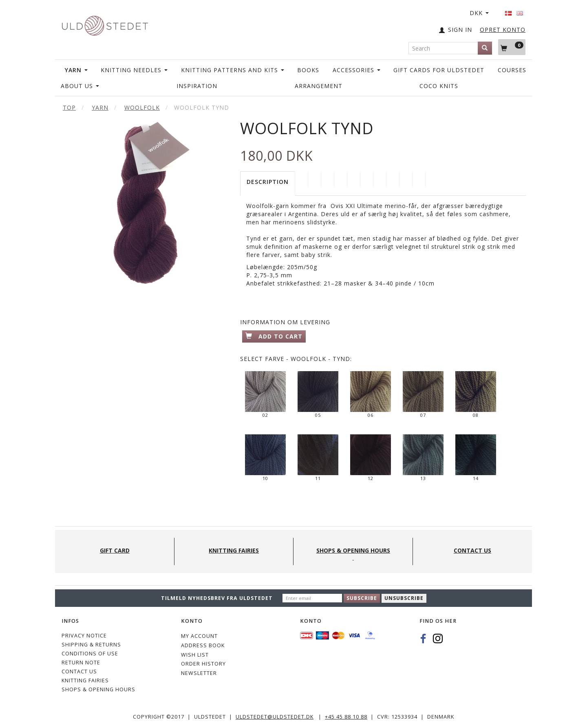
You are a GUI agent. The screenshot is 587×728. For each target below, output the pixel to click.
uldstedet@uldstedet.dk (275, 717)
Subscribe (362, 598)
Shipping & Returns (91, 645)
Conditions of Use (90, 654)
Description (268, 182)
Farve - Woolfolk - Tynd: (296, 359)
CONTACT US (79, 672)
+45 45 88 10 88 (346, 717)
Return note (81, 663)
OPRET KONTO (503, 30)
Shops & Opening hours (98, 689)
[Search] (485, 48)
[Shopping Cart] (512, 47)
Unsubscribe (404, 598)
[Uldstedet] (105, 24)
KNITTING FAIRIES (85, 680)
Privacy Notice (84, 636)
